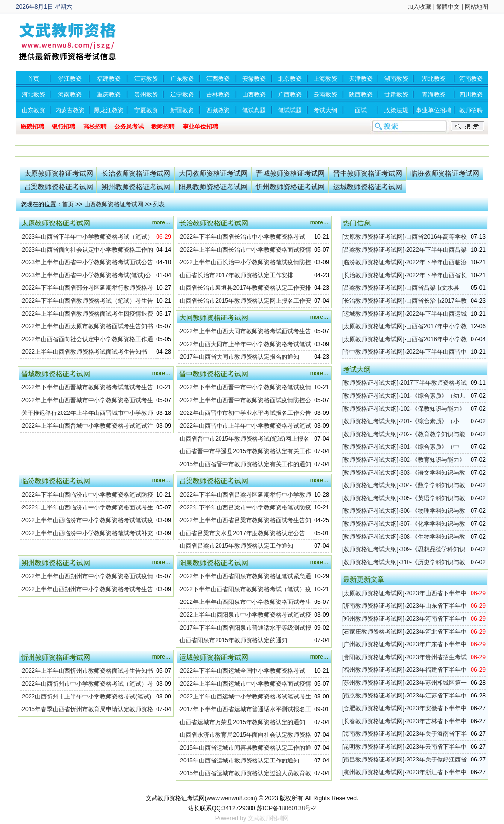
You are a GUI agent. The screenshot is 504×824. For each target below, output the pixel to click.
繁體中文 (448, 7)
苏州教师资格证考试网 (373, 683)
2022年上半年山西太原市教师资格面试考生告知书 (87, 326)
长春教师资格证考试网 (373, 721)
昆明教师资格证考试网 (373, 747)
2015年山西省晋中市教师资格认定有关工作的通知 (245, 464)
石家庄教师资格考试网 (373, 632)
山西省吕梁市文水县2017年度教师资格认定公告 (242, 533)
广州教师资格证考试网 (373, 644)
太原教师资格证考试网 (59, 173)
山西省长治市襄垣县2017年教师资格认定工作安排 (245, 288)
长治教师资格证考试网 (136, 173)
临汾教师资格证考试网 (445, 173)
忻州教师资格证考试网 (290, 187)
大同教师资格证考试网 (213, 173)
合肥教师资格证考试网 (373, 708)
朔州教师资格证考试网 (136, 187)
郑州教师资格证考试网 (373, 619)
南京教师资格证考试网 (373, 696)
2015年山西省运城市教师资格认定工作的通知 (239, 761)
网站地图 (476, 7)
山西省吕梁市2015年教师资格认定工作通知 (236, 546)
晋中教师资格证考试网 (368, 173)
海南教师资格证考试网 (373, 734)
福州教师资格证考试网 (373, 670)
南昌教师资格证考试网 (373, 760)
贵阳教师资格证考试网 (373, 657)
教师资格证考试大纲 (370, 383)
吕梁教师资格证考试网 (59, 187)
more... (161, 222)
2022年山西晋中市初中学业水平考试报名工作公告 (245, 413)
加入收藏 (419, 7)
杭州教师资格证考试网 (373, 772)
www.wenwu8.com (231, 798)
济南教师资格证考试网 (373, 606)
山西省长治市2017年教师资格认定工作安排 (236, 275)
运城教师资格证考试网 (368, 187)
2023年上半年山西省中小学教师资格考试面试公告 (87, 262)
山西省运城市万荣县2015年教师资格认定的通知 (242, 722)
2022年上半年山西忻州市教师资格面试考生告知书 (87, 671)
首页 (68, 204)
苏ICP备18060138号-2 (286, 808)
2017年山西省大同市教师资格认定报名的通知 (239, 357)
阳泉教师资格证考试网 (213, 187)
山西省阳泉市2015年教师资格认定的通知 (234, 640)
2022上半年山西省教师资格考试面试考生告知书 (84, 352)
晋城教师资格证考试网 (290, 173)
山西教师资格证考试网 (114, 204)
